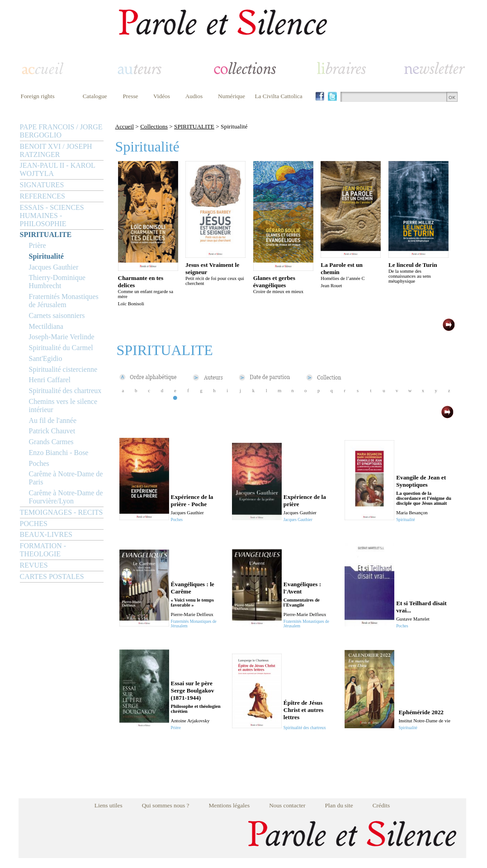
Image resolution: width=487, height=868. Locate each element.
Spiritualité (46, 256)
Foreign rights (38, 96)
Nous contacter (287, 805)
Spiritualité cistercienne (63, 369)
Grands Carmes (51, 442)
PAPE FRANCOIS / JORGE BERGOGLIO (61, 131)
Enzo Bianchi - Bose (59, 453)
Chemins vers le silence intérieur (63, 406)
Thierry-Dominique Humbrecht (57, 282)
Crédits (381, 805)
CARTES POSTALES (52, 576)
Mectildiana (46, 326)
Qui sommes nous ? (166, 805)
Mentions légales (229, 805)
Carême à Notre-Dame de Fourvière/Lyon (66, 497)
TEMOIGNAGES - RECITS (61, 512)
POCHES (34, 524)
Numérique (232, 96)
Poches (39, 463)
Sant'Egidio (46, 358)
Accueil (125, 126)
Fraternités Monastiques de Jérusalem (64, 301)
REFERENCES (43, 196)
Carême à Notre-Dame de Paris (66, 478)
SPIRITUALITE (46, 235)
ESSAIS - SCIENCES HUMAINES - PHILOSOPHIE (52, 216)
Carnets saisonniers (57, 315)
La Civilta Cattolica (278, 96)
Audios (194, 96)
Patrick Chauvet (52, 431)
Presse (130, 96)
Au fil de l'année (53, 420)
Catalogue (95, 96)
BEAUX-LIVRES (46, 534)
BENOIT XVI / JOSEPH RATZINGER (56, 150)
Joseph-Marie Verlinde (62, 337)
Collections (154, 126)
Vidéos (162, 96)
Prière (38, 245)
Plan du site (339, 805)
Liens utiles (109, 805)
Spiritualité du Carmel (61, 348)
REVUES (34, 565)
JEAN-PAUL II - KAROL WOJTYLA (58, 169)
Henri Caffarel (50, 380)
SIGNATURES (42, 185)
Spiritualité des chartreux (65, 391)
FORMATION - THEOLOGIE (43, 550)
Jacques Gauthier (54, 267)
